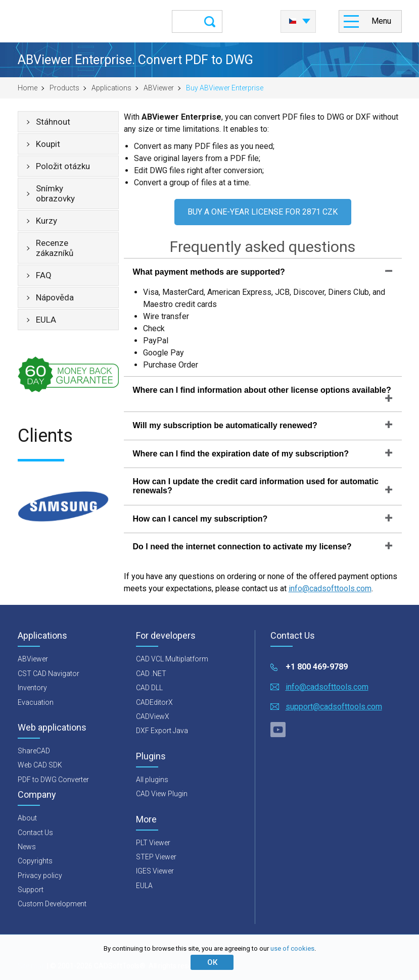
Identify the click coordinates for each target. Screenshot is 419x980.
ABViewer (159, 88)
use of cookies (292, 948)
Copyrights (35, 861)
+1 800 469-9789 (317, 667)
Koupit (48, 144)
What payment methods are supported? (209, 272)
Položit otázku (63, 166)
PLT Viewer (153, 843)
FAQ (44, 275)
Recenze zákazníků (55, 248)
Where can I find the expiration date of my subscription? (241, 454)
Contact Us (35, 833)
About (27, 818)
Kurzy (46, 221)
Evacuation (36, 702)
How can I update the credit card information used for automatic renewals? (256, 486)
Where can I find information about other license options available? (262, 390)
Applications (111, 88)
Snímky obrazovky (55, 193)
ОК (212, 962)
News (27, 847)
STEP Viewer (156, 857)
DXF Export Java (162, 731)
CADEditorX (154, 702)
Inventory (32, 688)
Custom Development (52, 904)
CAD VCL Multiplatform (172, 659)
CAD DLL (149, 688)
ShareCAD (34, 751)
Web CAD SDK (40, 765)
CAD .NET (151, 674)
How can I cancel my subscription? (200, 519)
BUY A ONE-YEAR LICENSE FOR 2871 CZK (263, 212)
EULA (46, 320)
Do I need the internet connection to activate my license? (242, 547)
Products (64, 88)
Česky (293, 21)
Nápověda (55, 297)
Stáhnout (53, 122)
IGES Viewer (155, 871)
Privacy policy (40, 875)
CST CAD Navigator (49, 674)
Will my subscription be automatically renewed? (225, 425)
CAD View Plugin (162, 794)
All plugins (152, 780)
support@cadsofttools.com (334, 707)
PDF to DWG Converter (53, 780)
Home (28, 88)
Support (31, 890)
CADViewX (153, 716)
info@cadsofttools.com (330, 588)
